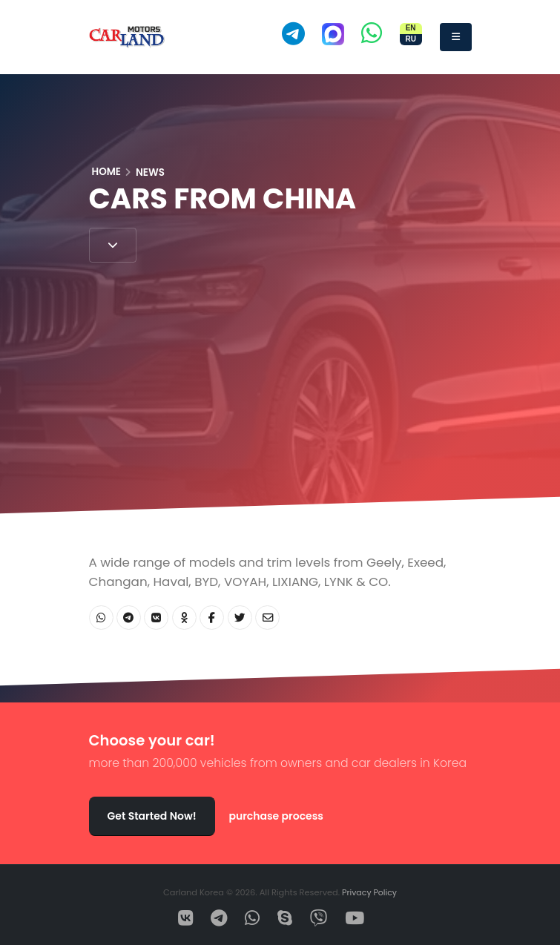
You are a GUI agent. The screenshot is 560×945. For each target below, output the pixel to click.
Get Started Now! (152, 816)
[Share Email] (267, 618)
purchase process (276, 816)
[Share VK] (156, 618)
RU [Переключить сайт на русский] (410, 39)
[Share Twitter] (240, 618)
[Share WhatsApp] (101, 618)
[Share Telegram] (129, 618)
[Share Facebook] (212, 618)
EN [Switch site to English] (411, 28)
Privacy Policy (370, 892)
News (150, 172)
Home (106, 172)
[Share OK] (184, 618)
